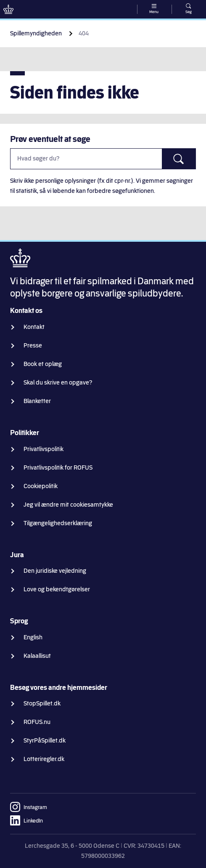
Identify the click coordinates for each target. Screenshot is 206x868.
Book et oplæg (43, 364)
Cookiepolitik (41, 486)
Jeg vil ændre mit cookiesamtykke (68, 505)
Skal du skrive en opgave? (58, 383)
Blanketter (37, 401)
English (33, 637)
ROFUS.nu (37, 722)
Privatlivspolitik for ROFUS (58, 468)
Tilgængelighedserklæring (58, 523)
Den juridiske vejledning (55, 571)
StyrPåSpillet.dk (45, 741)
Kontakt (34, 327)
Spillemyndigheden (36, 33)
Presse (33, 346)
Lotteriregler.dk (44, 759)
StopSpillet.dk (42, 704)
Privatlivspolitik (44, 449)
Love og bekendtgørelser (57, 589)
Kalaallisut (37, 656)
